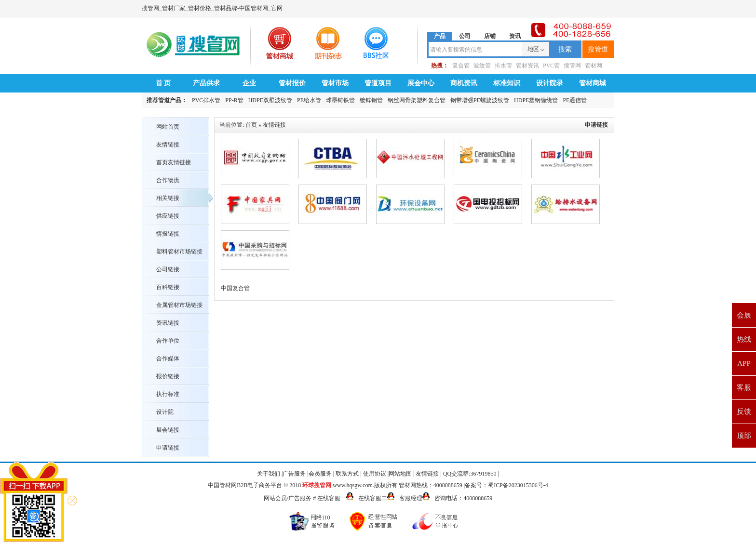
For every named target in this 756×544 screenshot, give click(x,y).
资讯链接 (168, 323)
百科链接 (168, 287)
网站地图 (400, 474)
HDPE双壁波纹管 (270, 100)
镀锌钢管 (371, 100)
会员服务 (320, 474)
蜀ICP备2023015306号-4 (518, 485)
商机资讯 (464, 83)
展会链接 (168, 430)
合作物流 (168, 180)
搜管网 (572, 66)
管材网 (594, 66)
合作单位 (168, 341)
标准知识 (507, 83)
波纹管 (482, 66)
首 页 (163, 83)
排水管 (503, 66)
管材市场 (335, 83)
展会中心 (421, 83)
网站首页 (168, 127)
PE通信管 (575, 100)
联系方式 (347, 474)
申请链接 (168, 448)
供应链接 (168, 216)
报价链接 (168, 376)
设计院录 (550, 83)
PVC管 (551, 66)
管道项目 (378, 83)
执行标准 (168, 394)
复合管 (461, 66)
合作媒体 (168, 358)
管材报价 (292, 83)
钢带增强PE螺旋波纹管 (480, 100)
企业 (249, 83)
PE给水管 (309, 100)
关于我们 (269, 474)
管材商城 (593, 83)
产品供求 (206, 83)
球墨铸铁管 (340, 100)
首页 (251, 125)
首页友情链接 (174, 162)
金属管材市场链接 (179, 305)
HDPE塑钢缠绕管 (536, 100)
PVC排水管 (206, 100)
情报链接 (168, 234)
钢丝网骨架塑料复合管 (417, 100)
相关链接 (168, 198)
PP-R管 (234, 100)
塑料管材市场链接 (179, 252)
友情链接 (168, 145)
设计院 (165, 412)
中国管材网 (222, 485)
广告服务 (294, 474)
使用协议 (375, 474)
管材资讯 (527, 66)
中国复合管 (235, 288)
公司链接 (168, 269)
